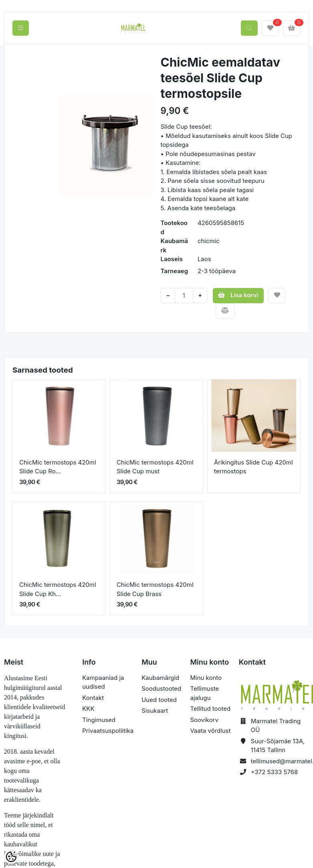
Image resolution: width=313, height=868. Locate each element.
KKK (88, 709)
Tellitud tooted (210, 709)
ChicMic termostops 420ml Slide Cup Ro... (58, 467)
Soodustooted (161, 689)
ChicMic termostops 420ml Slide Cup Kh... (58, 589)
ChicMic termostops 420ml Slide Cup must (155, 467)
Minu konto (206, 678)
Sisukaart (155, 711)
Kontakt (93, 698)
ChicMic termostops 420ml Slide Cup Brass (155, 589)
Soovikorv (204, 720)
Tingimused (99, 720)
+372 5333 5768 (275, 772)
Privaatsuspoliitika (108, 731)
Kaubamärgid (160, 678)
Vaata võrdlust (210, 731)
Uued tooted (159, 700)
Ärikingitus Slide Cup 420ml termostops (253, 467)
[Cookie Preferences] (11, 857)
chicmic (209, 241)
